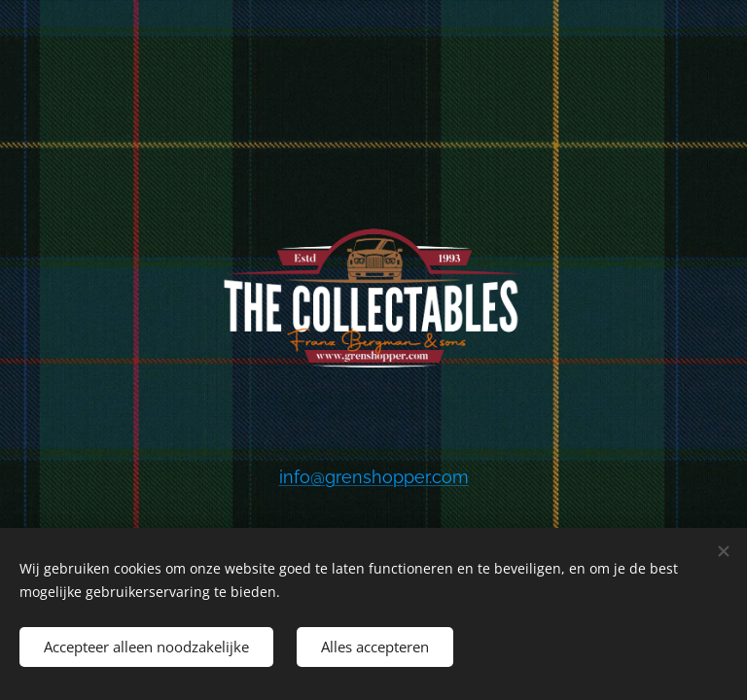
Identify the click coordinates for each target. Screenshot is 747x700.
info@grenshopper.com (374, 477)
